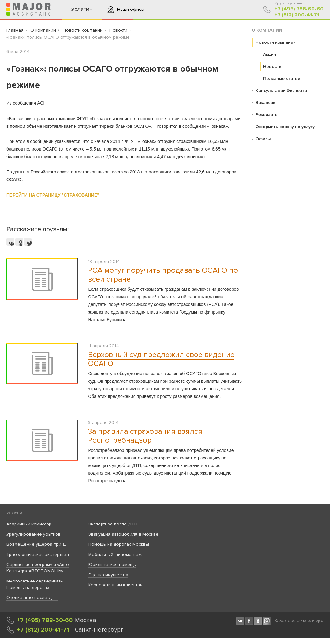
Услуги (14, 513)
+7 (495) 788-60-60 (299, 9)
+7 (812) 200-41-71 (297, 15)
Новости (272, 66)
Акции (270, 54)
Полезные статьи (282, 78)
